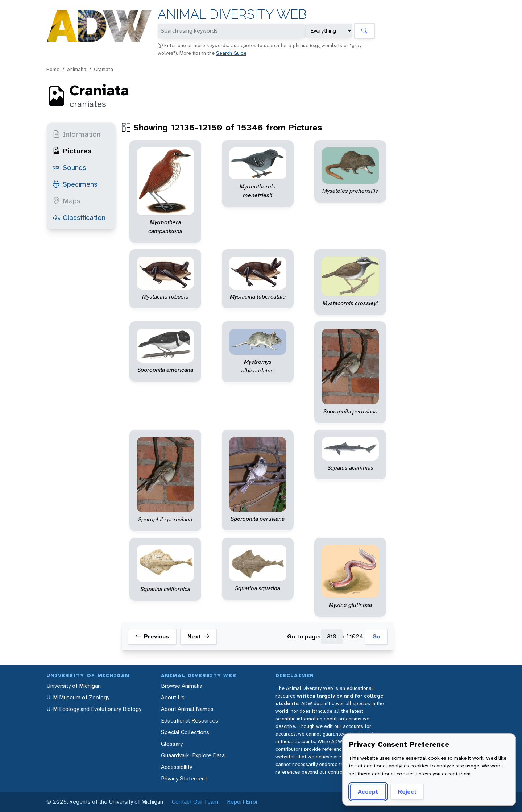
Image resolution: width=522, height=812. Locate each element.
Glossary (172, 744)
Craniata (103, 69)
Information (76, 134)
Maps (67, 201)
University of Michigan (74, 686)
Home (53, 69)
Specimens (75, 184)
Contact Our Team (195, 802)
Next (198, 637)
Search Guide (231, 53)
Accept (368, 792)
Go (376, 636)
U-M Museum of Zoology (78, 697)
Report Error (242, 802)
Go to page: (304, 636)
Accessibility (177, 767)
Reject (407, 792)
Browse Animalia (182, 686)
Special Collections (185, 732)
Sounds (69, 167)
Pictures (72, 151)
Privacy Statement (184, 778)
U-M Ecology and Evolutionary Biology (94, 709)
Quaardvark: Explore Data (193, 755)
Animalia (77, 69)
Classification (79, 217)
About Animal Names (187, 709)
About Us (173, 697)
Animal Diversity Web (232, 14)
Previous (152, 637)
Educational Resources (190, 721)
